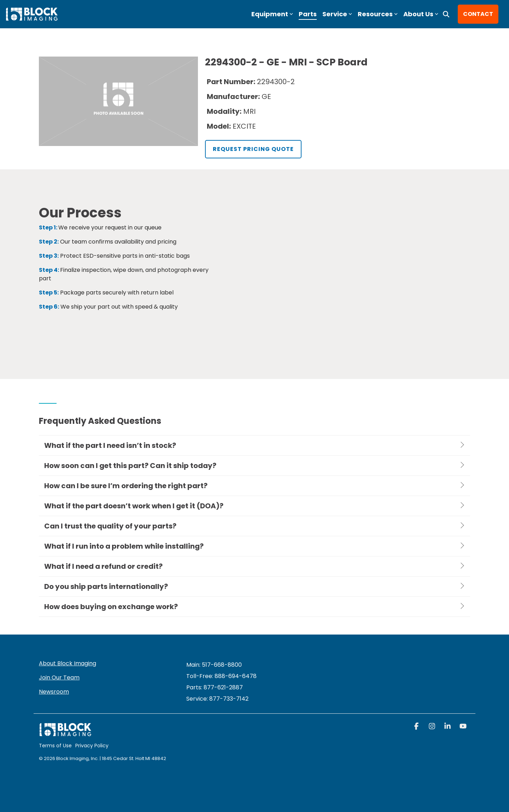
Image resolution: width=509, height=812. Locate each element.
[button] (417, 727)
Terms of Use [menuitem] (55, 746)
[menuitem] (217, 699)
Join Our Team (59, 677)
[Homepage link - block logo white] (65, 733)
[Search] (446, 14)
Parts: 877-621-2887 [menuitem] (215, 687)
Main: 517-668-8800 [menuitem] (214, 665)
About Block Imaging (68, 663)
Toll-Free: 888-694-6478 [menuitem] (221, 676)
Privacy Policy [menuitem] (92, 746)
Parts (308, 14)
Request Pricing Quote (253, 149)
